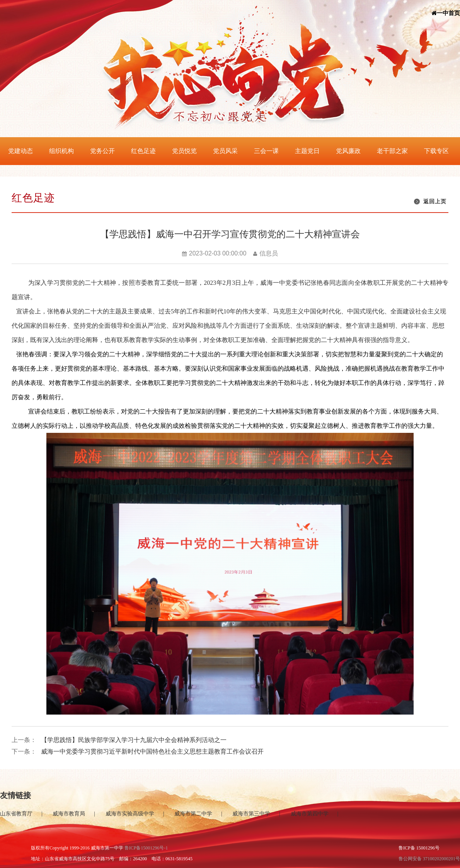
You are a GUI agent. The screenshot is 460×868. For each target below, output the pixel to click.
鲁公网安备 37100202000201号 (429, 859)
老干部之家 (392, 151)
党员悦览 (184, 151)
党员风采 (225, 151)
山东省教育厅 (16, 814)
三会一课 (266, 151)
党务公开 (102, 151)
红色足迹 (143, 151)
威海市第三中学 (251, 814)
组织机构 (61, 151)
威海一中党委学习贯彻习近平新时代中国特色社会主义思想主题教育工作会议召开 (152, 751)
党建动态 (20, 151)
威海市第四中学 (310, 814)
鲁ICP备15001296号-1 (146, 848)
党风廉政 (348, 151)
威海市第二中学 (193, 814)
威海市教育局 (69, 814)
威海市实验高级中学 (130, 814)
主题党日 (307, 151)
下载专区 (436, 151)
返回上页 (435, 202)
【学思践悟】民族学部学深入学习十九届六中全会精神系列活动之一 (134, 740)
